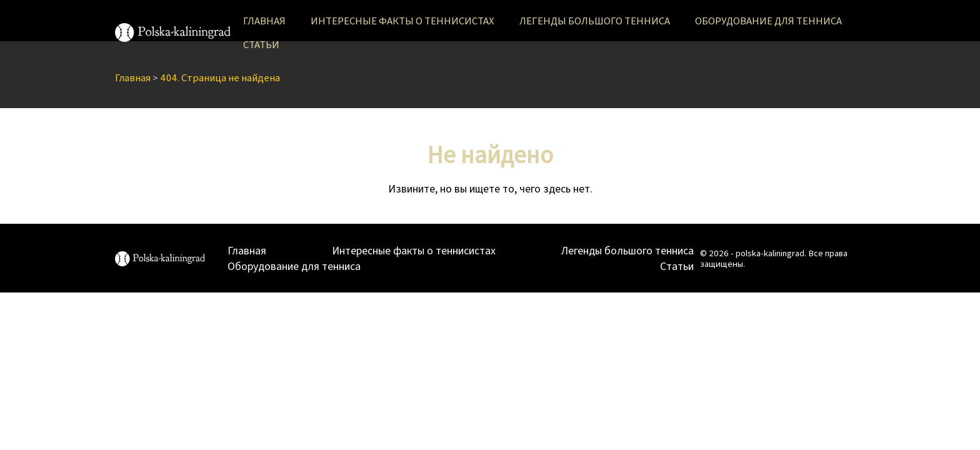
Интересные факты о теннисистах (402, 20)
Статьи (261, 44)
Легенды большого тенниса (595, 20)
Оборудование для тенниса (768, 20)
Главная (264, 20)
